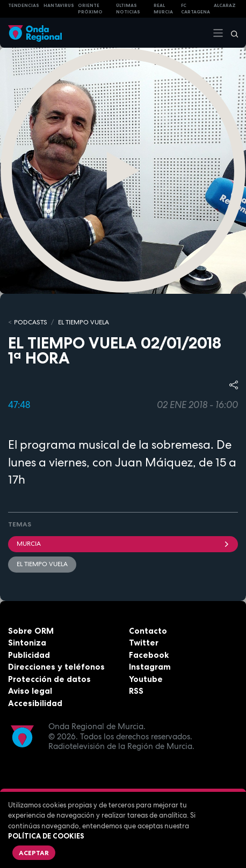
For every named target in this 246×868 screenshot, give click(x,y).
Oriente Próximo (90, 9)
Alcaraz (225, 5)
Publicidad (29, 655)
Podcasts (31, 322)
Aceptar (34, 853)
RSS (136, 691)
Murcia (123, 544)
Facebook (149, 655)
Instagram (150, 667)
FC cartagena (196, 9)
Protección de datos (49, 679)
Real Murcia (163, 9)
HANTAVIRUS (59, 5)
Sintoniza (27, 643)
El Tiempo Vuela (84, 322)
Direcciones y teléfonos (56, 667)
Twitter (144, 643)
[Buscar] (231, 33)
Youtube (146, 679)
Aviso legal (30, 691)
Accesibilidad (35, 703)
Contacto (148, 631)
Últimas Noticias (128, 9)
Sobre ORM (31, 631)
